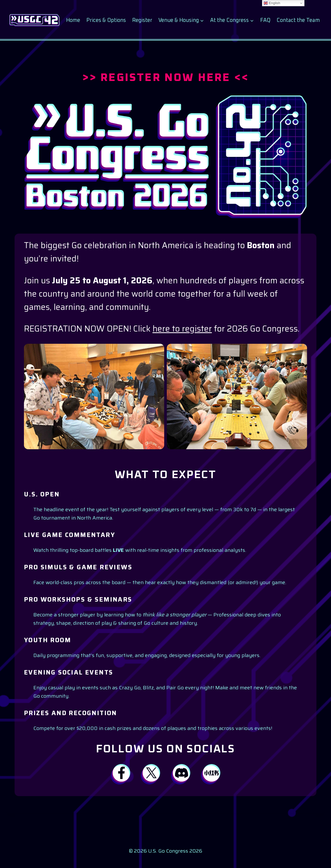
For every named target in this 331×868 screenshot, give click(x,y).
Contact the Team (298, 20)
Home (73, 20)
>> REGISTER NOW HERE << (166, 78)
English (272, 3)
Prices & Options (106, 20)
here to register (182, 329)
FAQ (265, 20)
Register (142, 20)
